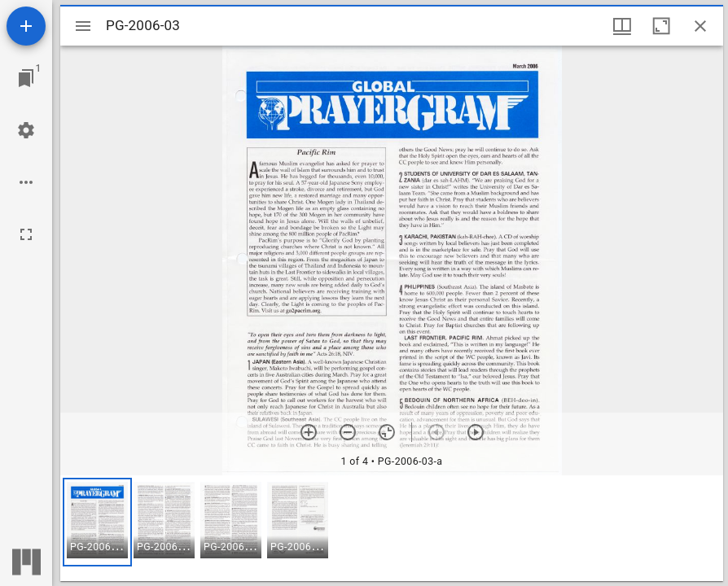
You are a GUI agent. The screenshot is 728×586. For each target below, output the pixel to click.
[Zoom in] (309, 432)
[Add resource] (26, 26)
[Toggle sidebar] (83, 26)
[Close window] (700, 26)
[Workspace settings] (26, 130)
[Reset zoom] (387, 432)
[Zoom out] (348, 432)
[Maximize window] (661, 26)
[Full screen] (26, 234)
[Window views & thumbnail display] (622, 26)
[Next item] (476, 432)
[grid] (392, 528)
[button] (97, 522)
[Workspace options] (26, 182)
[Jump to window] (26, 78)
